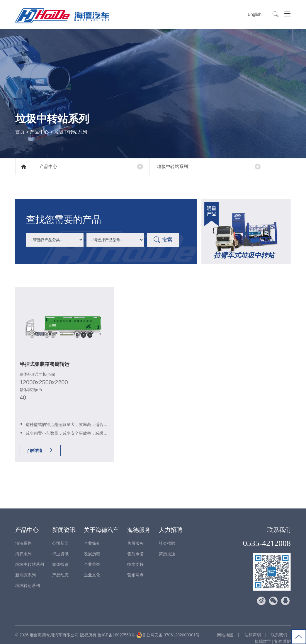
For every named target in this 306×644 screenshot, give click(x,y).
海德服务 (139, 523)
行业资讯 (60, 547)
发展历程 (92, 547)
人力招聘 (171, 523)
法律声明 (252, 628)
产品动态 (60, 568)
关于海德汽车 (101, 523)
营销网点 (135, 568)
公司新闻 (60, 537)
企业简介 (92, 537)
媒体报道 (60, 558)
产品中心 (39, 132)
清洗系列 (23, 537)
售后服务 (135, 537)
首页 (20, 132)
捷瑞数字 (263, 635)
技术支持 (135, 558)
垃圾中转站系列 (176, 167)
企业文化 (92, 568)
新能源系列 (25, 568)
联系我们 (279, 523)
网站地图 (225, 628)
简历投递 (167, 547)
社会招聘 (167, 537)
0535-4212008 (267, 537)
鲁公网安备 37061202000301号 (168, 628)
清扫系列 (23, 547)
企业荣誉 (92, 558)
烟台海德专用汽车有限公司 (54, 628)
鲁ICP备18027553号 (116, 628)
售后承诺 (135, 547)
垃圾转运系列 (28, 579)
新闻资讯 (64, 523)
